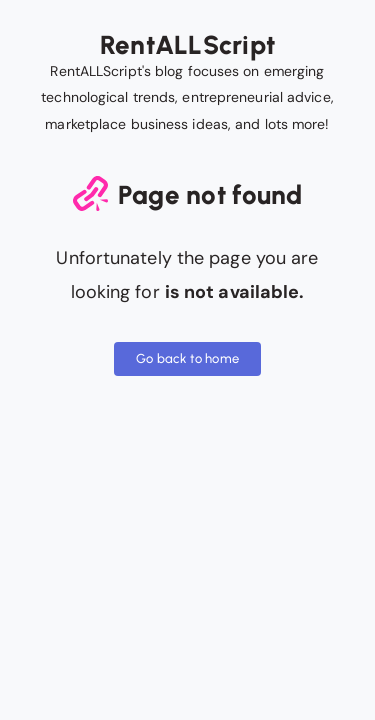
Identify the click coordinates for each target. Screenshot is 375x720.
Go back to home (187, 358)
